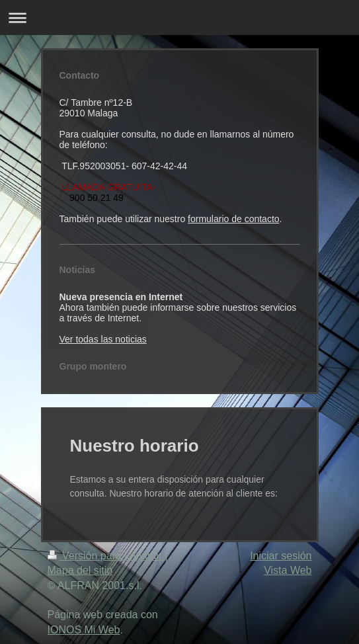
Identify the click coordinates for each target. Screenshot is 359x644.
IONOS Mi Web (84, 630)
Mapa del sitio (80, 570)
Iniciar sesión (281, 556)
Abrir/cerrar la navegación (179, 18)
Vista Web (288, 570)
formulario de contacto (234, 219)
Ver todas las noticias (103, 339)
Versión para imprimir (106, 556)
